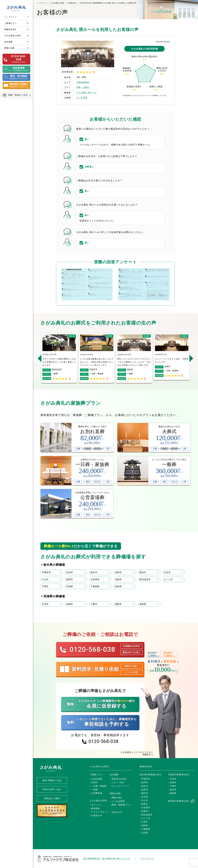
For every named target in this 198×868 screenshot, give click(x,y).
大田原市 (95, 579)
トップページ (11, 17)
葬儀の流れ (117, 798)
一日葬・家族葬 (99, 786)
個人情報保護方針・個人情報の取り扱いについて (107, 858)
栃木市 (94, 572)
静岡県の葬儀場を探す (179, 801)
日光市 (167, 572)
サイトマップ (147, 858)
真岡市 (70, 579)
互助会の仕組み (119, 779)
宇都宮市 (46, 572)
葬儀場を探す (11, 29)
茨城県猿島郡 (83, 82)
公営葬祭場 (97, 793)
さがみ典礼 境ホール (86, 93)
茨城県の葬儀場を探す (179, 775)
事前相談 (96, 808)
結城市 (70, 604)
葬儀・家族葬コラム (121, 805)
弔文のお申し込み (52, 789)
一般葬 (94, 790)
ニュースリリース (120, 786)
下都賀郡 (95, 586)
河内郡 (70, 586)
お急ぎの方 (117, 812)
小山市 (45, 579)
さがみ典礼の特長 (13, 36)
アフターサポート (100, 812)
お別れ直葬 (97, 779)
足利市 (70, 572)
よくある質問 (118, 801)
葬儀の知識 (10, 48)
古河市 (45, 604)
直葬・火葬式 (83, 87)
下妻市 (94, 604)
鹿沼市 (143, 572)
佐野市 (118, 572)
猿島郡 (143, 604)
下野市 (45, 586)
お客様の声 (72, 3)
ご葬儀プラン (11, 23)
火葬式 (94, 782)
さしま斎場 (82, 98)
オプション (97, 805)
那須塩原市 (145, 579)
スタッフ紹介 (118, 782)
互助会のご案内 (52, 798)
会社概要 (9, 42)
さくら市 (168, 579)
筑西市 (118, 604)
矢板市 (118, 579)
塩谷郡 (118, 586)
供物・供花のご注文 (18, 95)
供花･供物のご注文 (52, 780)
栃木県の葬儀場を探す (151, 775)
